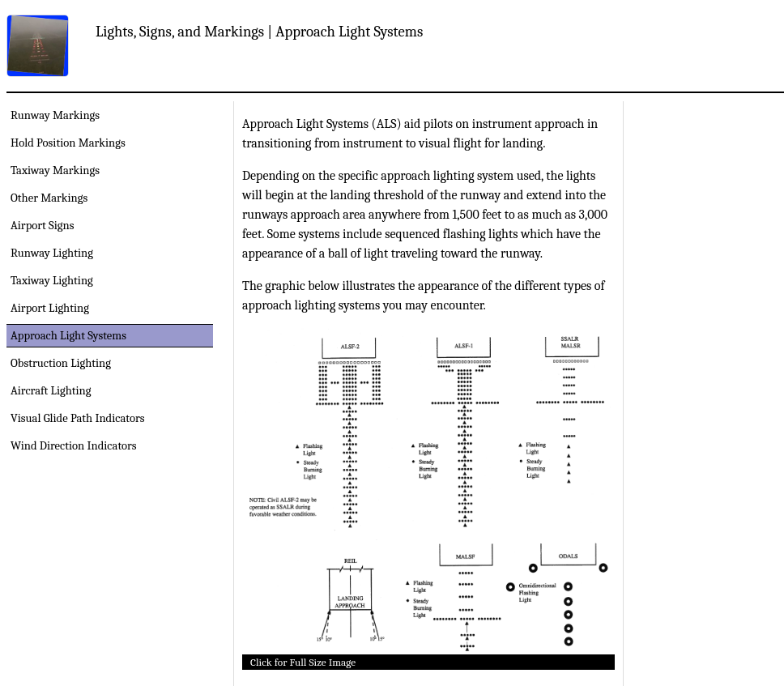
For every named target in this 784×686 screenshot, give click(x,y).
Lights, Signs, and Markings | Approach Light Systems (259, 32)
